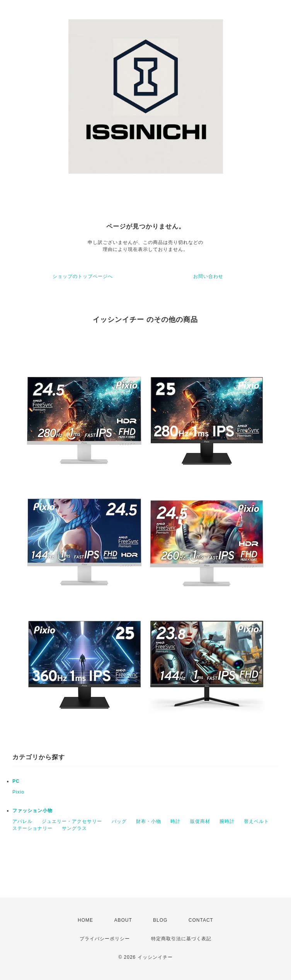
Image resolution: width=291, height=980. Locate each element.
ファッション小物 (32, 811)
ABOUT (123, 920)
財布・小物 (149, 821)
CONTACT (201, 920)
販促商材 (200, 821)
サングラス (74, 828)
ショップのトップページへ (83, 276)
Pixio (18, 792)
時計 (175, 821)
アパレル (22, 821)
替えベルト (256, 821)
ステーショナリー (32, 828)
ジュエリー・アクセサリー (72, 821)
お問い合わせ (208, 276)
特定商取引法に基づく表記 (181, 939)
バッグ (119, 821)
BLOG (160, 920)
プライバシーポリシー (105, 939)
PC (16, 781)
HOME (85, 920)
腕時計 (227, 821)
